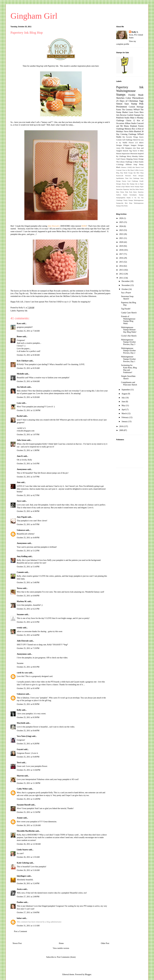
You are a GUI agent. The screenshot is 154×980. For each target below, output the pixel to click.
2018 (122, 250)
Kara (19, 323)
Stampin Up (139, 115)
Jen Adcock (22, 387)
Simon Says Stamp (127, 104)
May (124, 406)
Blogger (88, 974)
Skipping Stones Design (135, 159)
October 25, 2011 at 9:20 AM (28, 397)
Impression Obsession (130, 154)
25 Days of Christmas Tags (130, 101)
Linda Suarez (22, 850)
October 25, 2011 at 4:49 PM (28, 538)
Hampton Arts (131, 148)
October (125, 289)
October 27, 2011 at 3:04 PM (28, 912)
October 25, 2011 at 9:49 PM (28, 757)
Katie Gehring (23, 863)
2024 (122, 226)
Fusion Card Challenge (130, 181)
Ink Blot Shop (139, 173)
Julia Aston (21, 440)
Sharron (20, 776)
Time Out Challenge (132, 178)
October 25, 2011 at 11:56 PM (29, 812)
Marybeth (21, 723)
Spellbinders (120, 178)
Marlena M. (22, 601)
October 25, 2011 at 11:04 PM (29, 770)
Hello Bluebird (135, 131)
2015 (122, 262)
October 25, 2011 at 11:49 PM (29, 799)
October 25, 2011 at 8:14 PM (28, 688)
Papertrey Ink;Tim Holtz (131, 189)
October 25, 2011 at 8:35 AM (28, 368)
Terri (19, 763)
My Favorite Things (130, 137)
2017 (122, 254)
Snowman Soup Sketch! (127, 298)
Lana (19, 403)
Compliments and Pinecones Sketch (129, 384)
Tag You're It (134, 151)
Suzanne (20, 614)
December (126, 281)
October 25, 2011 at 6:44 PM (28, 635)
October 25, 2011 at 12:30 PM (29, 410)
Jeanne (20, 818)
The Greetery (127, 110)
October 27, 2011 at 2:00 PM (28, 897)
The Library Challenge (124, 162)
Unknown (21, 530)
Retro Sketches (138, 192)
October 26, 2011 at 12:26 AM (29, 825)
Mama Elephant (130, 126)
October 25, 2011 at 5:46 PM (28, 582)
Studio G (130, 198)
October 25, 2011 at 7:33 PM (28, 648)
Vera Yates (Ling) (24, 736)
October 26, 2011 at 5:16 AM (28, 870)
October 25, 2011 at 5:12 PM (28, 551)
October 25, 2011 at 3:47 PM (28, 477)
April (124, 410)
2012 (122, 274)
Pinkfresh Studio (123, 118)
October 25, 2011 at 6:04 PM (28, 596)
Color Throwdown (135, 98)
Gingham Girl (34, 16)
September (126, 390)
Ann (19, 482)
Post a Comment (21, 931)
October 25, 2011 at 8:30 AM (28, 355)
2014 (122, 266)
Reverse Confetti (127, 115)
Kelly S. (135, 32)
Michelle (20, 374)
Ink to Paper (139, 184)
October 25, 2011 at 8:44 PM (28, 731)
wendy (20, 628)
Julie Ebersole (23, 641)
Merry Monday (133, 156)
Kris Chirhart (23, 361)
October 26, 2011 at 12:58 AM (29, 844)
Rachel (20, 416)
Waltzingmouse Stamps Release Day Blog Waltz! (129, 330)
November (126, 285)
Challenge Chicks (124, 121)
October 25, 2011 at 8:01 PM (28, 667)
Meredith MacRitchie (26, 831)
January (125, 421)
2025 (122, 222)
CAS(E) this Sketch (133, 167)
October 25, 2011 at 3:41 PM (28, 464)
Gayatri (20, 749)
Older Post (105, 943)
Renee (19, 337)
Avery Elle (120, 148)
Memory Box (130, 129)
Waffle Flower (128, 143)
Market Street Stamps (132, 187)
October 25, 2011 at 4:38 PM (28, 511)
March (124, 413)
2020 (122, 242)
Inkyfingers (22, 876)
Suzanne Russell (24, 805)
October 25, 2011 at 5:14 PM (28, 567)
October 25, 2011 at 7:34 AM (28, 331)
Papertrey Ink (22, 311)
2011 (121, 278)
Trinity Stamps (128, 200)
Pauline (20, 902)
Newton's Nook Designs (134, 176)
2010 (122, 426)
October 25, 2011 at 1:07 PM (28, 435)
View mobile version (61, 948)
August (125, 394)
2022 (122, 234)
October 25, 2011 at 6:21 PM (28, 609)
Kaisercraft (120, 176)
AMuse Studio (130, 123)
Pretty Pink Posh (126, 192)
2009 (122, 430)
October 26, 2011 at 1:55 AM (28, 857)
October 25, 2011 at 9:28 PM (28, 744)
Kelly (19, 710)
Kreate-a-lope (121, 187)
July (123, 398)
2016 (122, 258)
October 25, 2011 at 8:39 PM (28, 704)
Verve (126, 131)
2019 (122, 246)
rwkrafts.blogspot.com (26, 431)
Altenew (124, 167)
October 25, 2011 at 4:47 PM (28, 524)
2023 (122, 230)
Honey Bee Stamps (128, 184)
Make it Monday (137, 118)
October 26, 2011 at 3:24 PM (28, 883)
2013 (122, 270)
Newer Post (17, 943)
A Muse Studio (138, 162)
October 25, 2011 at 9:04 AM (28, 381)
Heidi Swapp (128, 173)
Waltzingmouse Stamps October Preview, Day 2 (128, 351)
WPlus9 (136, 110)
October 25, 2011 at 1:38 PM (28, 450)
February (125, 417)
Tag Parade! (126, 309)
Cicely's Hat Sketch (129, 336)
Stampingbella (121, 198)
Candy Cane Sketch (129, 313)
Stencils (125, 151)
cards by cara (22, 673)
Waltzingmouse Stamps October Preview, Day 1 (128, 359)
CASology (120, 165)
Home (61, 943)
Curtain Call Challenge (124, 140)
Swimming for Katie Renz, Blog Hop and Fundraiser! (129, 369)
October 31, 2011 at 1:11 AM (28, 926)
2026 (122, 218)
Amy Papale (22, 517)
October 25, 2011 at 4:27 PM (28, 495)
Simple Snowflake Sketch (128, 377)
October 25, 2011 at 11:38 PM (29, 783)
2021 (122, 238)
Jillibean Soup (131, 165)
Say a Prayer (126, 293)
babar (19, 918)
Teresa (20, 588)
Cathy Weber (22, 789)
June (124, 402)
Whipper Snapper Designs (133, 145)
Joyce (19, 501)
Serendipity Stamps (136, 195)
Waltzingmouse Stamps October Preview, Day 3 (128, 342)
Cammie (20, 572)
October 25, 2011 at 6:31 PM (28, 622)
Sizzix (141, 137)
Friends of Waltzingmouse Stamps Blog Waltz (128, 320)
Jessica (20, 889)
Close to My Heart (128, 170)
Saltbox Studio (122, 195)
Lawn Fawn (134, 112)
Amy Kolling (22, 556)
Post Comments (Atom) (66, 957)
